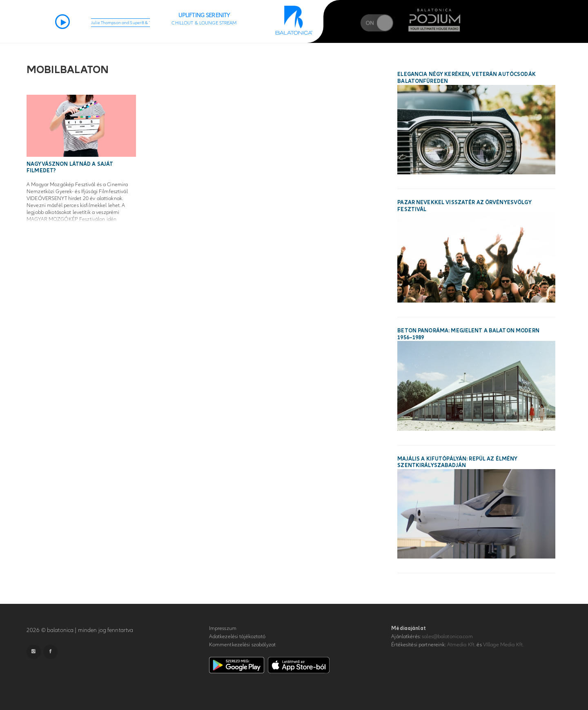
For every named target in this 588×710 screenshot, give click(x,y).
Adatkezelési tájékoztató (237, 637)
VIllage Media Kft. (503, 645)
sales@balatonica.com (447, 637)
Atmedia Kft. (461, 645)
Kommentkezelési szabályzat (242, 645)
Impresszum (223, 628)
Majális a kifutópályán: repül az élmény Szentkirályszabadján (457, 462)
